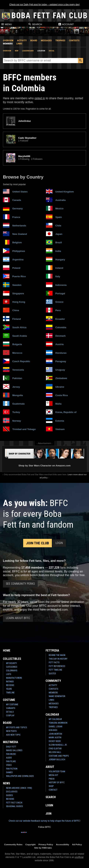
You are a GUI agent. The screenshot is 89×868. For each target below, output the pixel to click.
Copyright (30, 844)
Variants (11, 708)
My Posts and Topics (16, 727)
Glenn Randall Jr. (58, 745)
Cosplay (10, 716)
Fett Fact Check (14, 803)
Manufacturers (14, 678)
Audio (9, 758)
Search (35, 24)
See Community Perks (20, 584)
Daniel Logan (55, 727)
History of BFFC (57, 783)
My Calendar (55, 719)
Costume (9, 700)
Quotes (52, 674)
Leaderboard (28, 51)
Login (59, 543)
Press (52, 779)
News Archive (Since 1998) (19, 788)
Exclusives (12, 792)
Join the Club (38, 543)
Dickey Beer (55, 741)
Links (19, 44)
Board (34, 40)
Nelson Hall (55, 752)
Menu (6, 24)
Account (66, 24)
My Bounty (11, 663)
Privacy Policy (46, 844)
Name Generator (57, 696)
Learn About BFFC (18, 618)
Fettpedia (52, 650)
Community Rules (13, 844)
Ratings (10, 682)
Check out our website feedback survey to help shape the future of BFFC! (44, 821)
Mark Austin (55, 738)
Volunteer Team (57, 771)
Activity (22, 40)
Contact (53, 790)
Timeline (10, 693)
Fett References (57, 666)
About (50, 767)
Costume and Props (59, 756)
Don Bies (53, 730)
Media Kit (53, 775)
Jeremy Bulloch (57, 760)
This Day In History (58, 659)
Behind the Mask (57, 655)
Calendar (52, 715)
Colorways (12, 671)
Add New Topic (13, 735)
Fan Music (11, 754)
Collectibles (12, 659)
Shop (51, 786)
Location (41, 51)
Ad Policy (77, 844)
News (7, 783)
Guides (9, 795)
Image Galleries (14, 750)
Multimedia (11, 742)
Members (8, 44)
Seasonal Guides (14, 806)
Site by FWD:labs (43, 848)
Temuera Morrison (58, 723)
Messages (46, 40)
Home (7, 650)
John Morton (55, 734)
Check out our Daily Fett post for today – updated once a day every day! (44, 5)
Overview (8, 40)
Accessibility (63, 844)
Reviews (10, 685)
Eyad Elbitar (55, 749)
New (17, 51)
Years (9, 689)
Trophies (60, 40)
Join (49, 814)
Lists (9, 674)
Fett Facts (54, 663)
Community (53, 681)
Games (9, 772)
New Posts (11, 731)
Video (9, 765)
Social (52, 51)
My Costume (12, 705)
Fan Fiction (12, 769)
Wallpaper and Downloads (20, 776)
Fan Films (11, 761)
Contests (74, 40)
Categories (12, 667)
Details (10, 712)
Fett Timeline (55, 670)
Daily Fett (11, 747)
